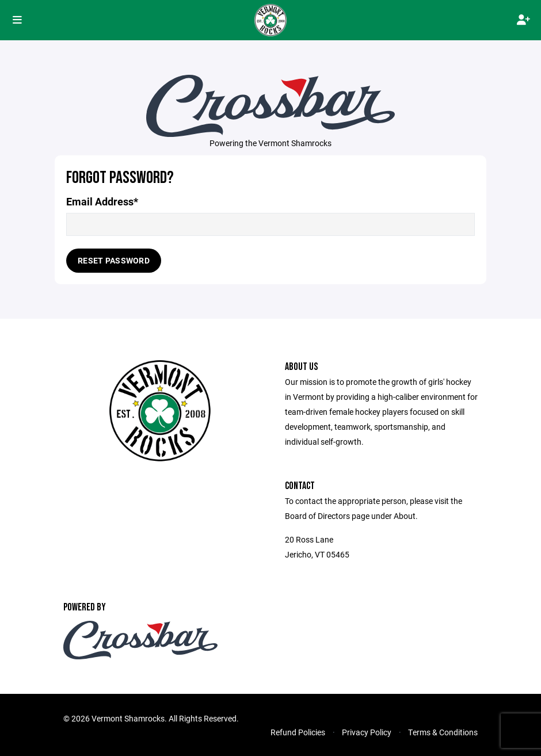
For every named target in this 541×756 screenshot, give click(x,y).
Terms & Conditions (443, 732)
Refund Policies (298, 732)
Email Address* (102, 202)
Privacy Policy (367, 732)
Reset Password (114, 260)
